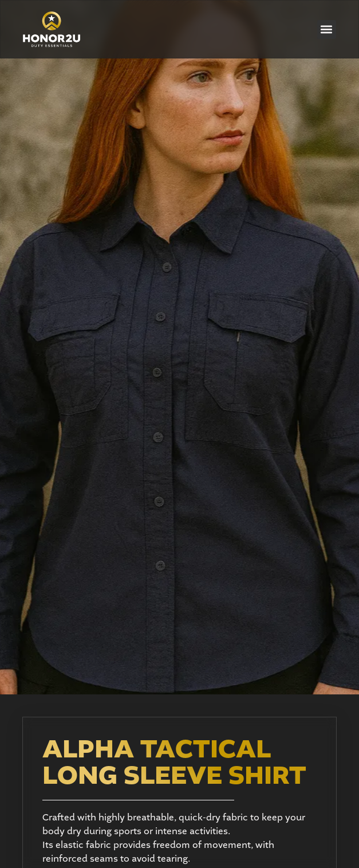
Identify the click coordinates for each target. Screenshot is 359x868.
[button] (327, 30)
